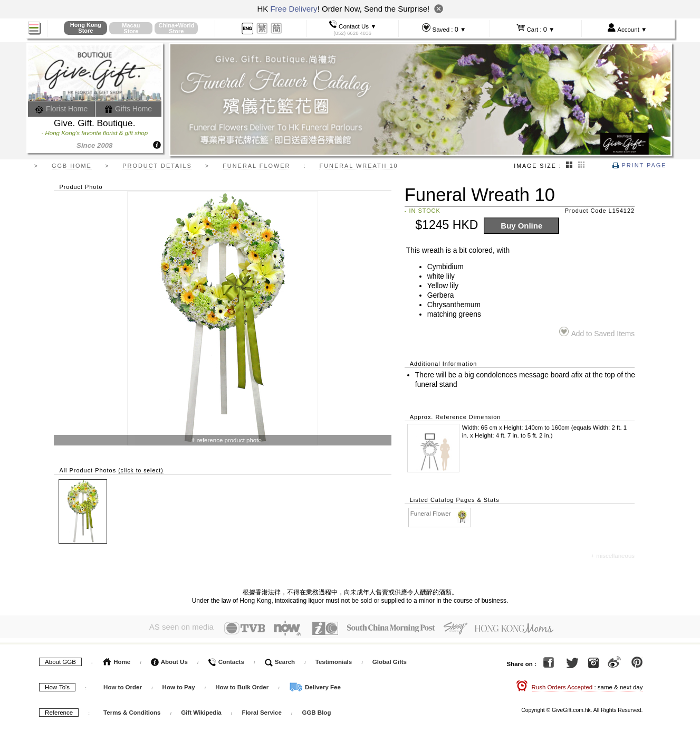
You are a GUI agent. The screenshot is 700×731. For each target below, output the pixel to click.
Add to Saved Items (597, 332)
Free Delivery (294, 9)
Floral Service (261, 710)
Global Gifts (390, 660)
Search (280, 660)
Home (117, 660)
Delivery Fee (315, 685)
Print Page (639, 165)
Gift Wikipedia (201, 710)
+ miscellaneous (613, 556)
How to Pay (180, 685)
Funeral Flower (440, 514)
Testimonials (334, 660)
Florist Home (61, 109)
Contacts (226, 660)
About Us (169, 660)
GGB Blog (316, 710)
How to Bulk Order (243, 685)
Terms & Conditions (132, 710)
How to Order (123, 685)
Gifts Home (128, 109)
